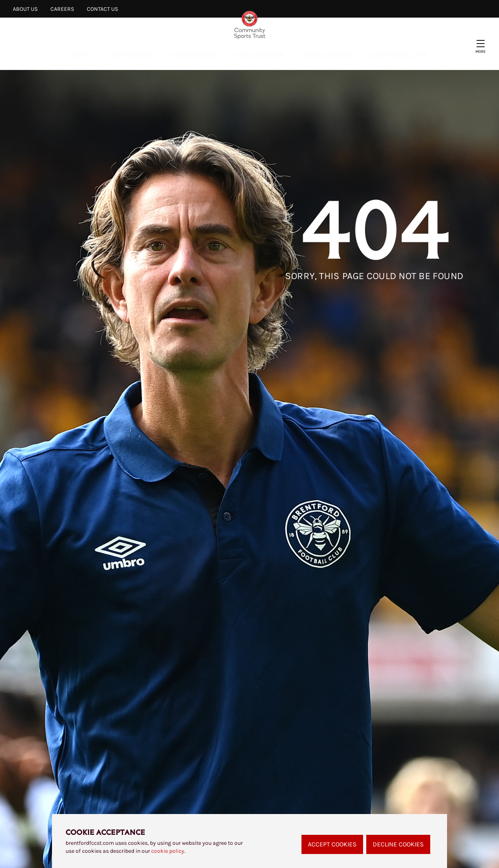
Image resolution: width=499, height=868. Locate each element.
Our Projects (132, 55)
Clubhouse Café (398, 55)
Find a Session (259, 55)
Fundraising (195, 55)
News (82, 55)
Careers (62, 9)
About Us (25, 9)
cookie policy (168, 851)
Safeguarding (326, 55)
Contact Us (102, 9)
